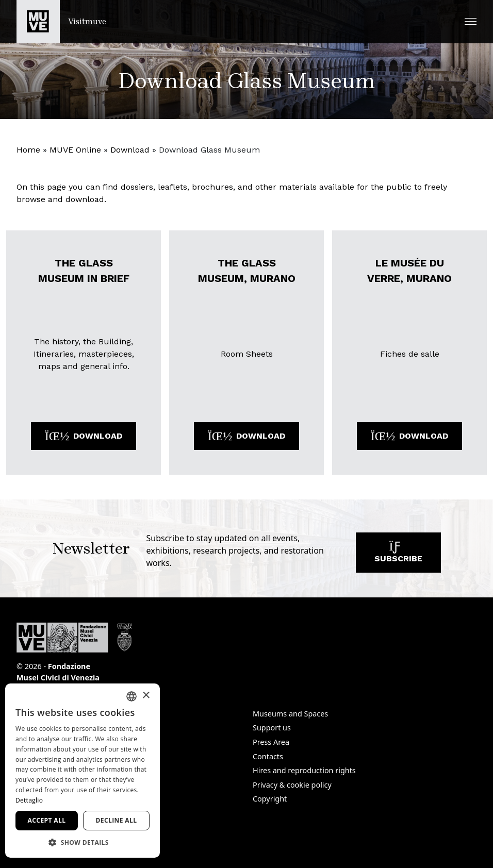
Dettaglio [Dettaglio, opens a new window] (29, 800)
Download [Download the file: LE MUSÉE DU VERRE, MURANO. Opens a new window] (409, 436)
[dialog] (83, 771)
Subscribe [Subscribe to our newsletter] (398, 555)
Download (130, 150)
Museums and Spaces (290, 714)
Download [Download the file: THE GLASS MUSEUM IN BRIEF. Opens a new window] (84, 436)
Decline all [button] (117, 820)
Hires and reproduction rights (304, 770)
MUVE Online (75, 150)
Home (28, 150)
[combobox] (132, 696)
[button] (471, 21)
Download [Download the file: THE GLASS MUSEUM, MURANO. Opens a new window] (247, 436)
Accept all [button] (47, 820)
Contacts (268, 756)
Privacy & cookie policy (292, 785)
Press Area (271, 742)
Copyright (270, 799)
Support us (272, 728)
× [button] (146, 696)
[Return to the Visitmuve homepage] (61, 22)
